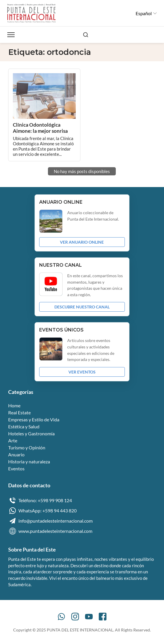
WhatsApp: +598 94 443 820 (42, 511)
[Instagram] (75, 617)
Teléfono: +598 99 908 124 (40, 500)
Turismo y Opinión (27, 447)
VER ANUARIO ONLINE (82, 242)
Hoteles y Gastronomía (31, 433)
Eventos (16, 468)
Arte (13, 440)
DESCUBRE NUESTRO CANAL (82, 307)
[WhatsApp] (61, 617)
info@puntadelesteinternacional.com (50, 521)
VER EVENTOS (82, 372)
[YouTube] (89, 617)
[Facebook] (103, 617)
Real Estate (19, 412)
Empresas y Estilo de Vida (34, 419)
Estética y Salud (24, 426)
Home (14, 405)
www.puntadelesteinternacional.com (50, 531)
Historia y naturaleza (29, 461)
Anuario (16, 454)
